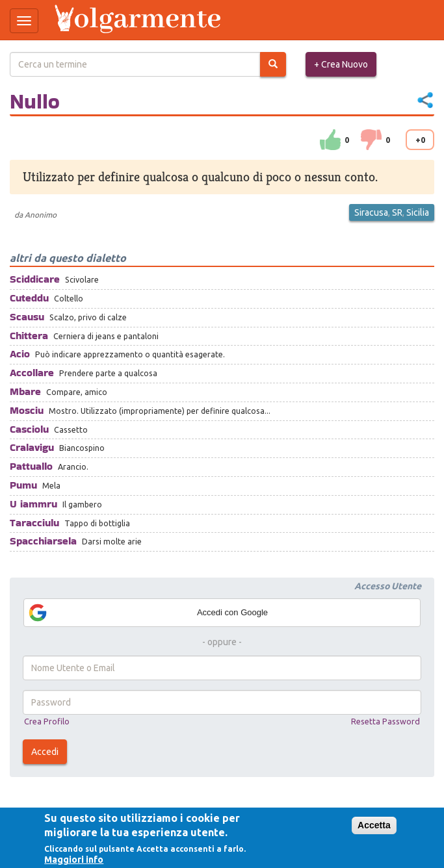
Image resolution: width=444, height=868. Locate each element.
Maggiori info (74, 860)
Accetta (374, 825)
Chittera (29, 336)
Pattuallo (31, 466)
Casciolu (29, 429)
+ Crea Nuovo (341, 64)
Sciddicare (35, 279)
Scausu (27, 317)
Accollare (32, 373)
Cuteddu (29, 298)
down (371, 140)
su (330, 140)
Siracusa (371, 212)
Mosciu (27, 410)
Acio (20, 354)
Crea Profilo (47, 721)
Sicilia (418, 212)
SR (397, 212)
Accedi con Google (148, 613)
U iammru (33, 504)
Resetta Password (385, 721)
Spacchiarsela (43, 541)
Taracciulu (34, 523)
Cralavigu (32, 447)
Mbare (25, 391)
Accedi (45, 752)
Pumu (23, 485)
